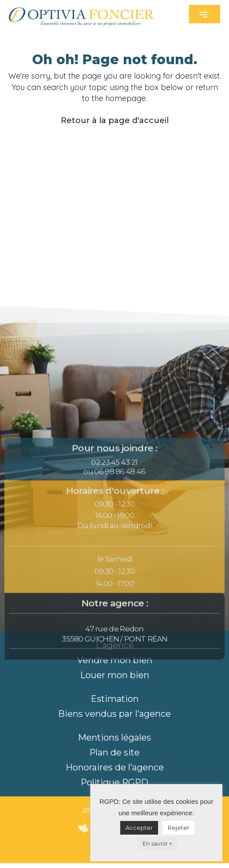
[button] (205, 14)
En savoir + (157, 843)
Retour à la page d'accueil (115, 120)
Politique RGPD (114, 782)
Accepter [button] (139, 828)
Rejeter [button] (179, 828)
